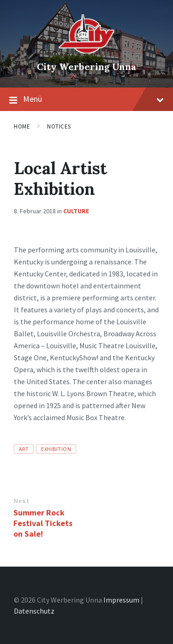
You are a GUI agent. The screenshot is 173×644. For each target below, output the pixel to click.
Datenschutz (34, 611)
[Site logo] (87, 51)
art (24, 449)
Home (22, 126)
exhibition (56, 449)
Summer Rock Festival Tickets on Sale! (43, 523)
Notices (59, 126)
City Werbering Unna (86, 67)
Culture (76, 211)
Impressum (121, 600)
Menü (86, 100)
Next (21, 501)
